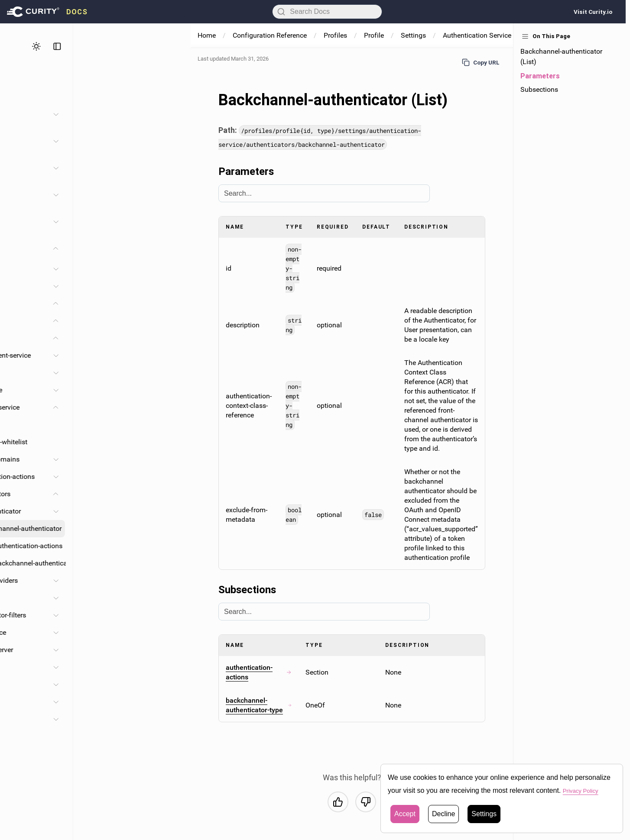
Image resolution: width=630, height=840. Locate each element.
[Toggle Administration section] (173, 114)
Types (37, 736)
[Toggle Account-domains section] (173, 459)
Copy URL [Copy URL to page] (481, 62)
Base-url (96, 425)
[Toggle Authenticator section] (173, 511)
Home (207, 35)
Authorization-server (100, 650)
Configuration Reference (270, 35)
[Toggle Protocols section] (173, 598)
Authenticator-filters (113, 615)
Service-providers (109, 580)
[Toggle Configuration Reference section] (173, 249)
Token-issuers (76, 684)
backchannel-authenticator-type (259, 705)
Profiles (39, 303)
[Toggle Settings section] (173, 338)
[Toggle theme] (154, 46)
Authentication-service (103, 407)
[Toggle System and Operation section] (173, 141)
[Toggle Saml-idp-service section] (173, 390)
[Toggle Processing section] (173, 719)
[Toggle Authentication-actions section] (173, 477)
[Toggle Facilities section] (173, 168)
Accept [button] (405, 814)
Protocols (98, 598)
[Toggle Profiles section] (173, 195)
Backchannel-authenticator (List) (561, 57)
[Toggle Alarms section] (173, 269)
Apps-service (89, 373)
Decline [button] (443, 814)
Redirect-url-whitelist (114, 442)
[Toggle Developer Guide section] (173, 222)
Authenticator (118, 511)
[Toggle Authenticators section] (173, 494)
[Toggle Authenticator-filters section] (173, 615)
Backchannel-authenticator (138, 528)
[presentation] (47, 12)
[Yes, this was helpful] (338, 802)
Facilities (41, 702)
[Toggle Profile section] (173, 321)
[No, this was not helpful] (366, 802)
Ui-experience (103, 632)
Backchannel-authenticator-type (149, 563)
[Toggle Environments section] (173, 286)
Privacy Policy (585, 790)
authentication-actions (259, 672)
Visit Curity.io (593, 12)
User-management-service (109, 355)
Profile (52, 321)
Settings (68, 338)
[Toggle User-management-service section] (173, 355)
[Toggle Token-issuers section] (173, 685)
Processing (45, 719)
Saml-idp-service (94, 390)
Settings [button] (484, 814)
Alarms (39, 269)
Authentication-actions (118, 477)
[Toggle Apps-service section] (173, 373)
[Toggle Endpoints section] (173, 667)
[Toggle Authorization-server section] (173, 650)
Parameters (540, 76)
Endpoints (71, 667)
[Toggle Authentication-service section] (173, 407)
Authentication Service (477, 35)
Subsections (539, 89)
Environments (49, 286)
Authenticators (106, 494)
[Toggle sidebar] (175, 46)
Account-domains (110, 459)
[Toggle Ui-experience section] (173, 633)
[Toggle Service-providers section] (173, 581)
